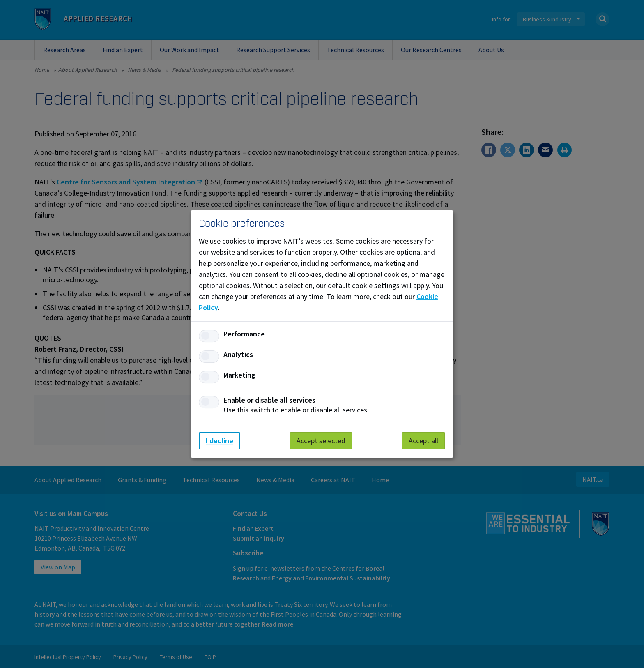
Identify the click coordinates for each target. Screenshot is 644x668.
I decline (220, 441)
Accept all (423, 441)
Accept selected (321, 441)
